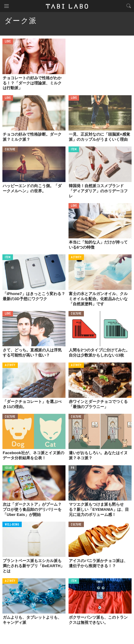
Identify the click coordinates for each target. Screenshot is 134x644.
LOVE (8, 42)
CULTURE (10, 150)
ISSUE (8, 468)
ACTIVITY (76, 258)
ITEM (74, 150)
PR (73, 468)
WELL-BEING (12, 525)
